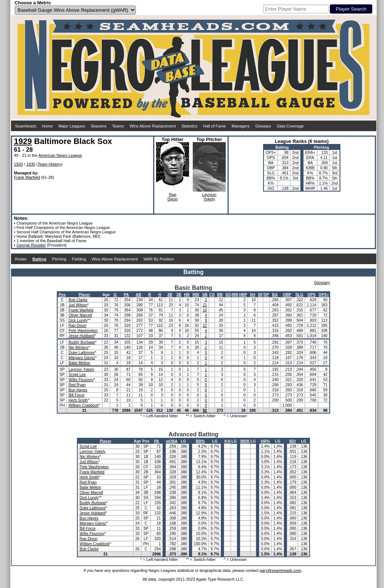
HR (187, 295)
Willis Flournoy (81, 380)
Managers (241, 126)
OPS (311, 295)
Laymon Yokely (82, 369)
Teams (118, 126)
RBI (196, 295)
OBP (287, 295)
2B (170, 295)
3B (179, 295)
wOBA (172, 441)
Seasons (99, 126)
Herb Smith (78, 400)
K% (227, 441)
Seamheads (26, 126)
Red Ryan (77, 385)
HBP (243, 295)
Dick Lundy (78, 320)
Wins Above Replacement (153, 126)
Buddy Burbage (82, 342)
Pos (62, 295)
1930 (31, 164)
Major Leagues (72, 126)
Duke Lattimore (82, 352)
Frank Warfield (27, 177)
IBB (235, 295)
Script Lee (77, 374)
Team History (49, 164)
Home (47, 126)
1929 (23, 141)
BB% (200, 441)
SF (260, 295)
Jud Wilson (78, 305)
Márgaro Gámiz (82, 358)
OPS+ (324, 295)
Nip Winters (78, 347)
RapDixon (173, 197)
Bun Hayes (78, 390)
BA (275, 295)
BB (220, 295)
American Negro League (60, 155)
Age (106, 295)
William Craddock (84, 405)
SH (253, 295)
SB (205, 295)
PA (126, 295)
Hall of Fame (214, 126)
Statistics (189, 126)
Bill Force (77, 395)
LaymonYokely (209, 197)
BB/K (245, 441)
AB (138, 295)
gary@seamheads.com (280, 570)
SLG (299, 295)
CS (212, 295)
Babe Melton (79, 363)
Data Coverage (290, 126)
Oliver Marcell (80, 315)
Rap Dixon (77, 325)
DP (266, 295)
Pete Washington (83, 330)
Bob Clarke (78, 300)
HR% (265, 441)
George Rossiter (31, 245)
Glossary (263, 126)
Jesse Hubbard (82, 336)
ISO (292, 441)
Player (84, 295)
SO (228, 295)
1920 (18, 164)
